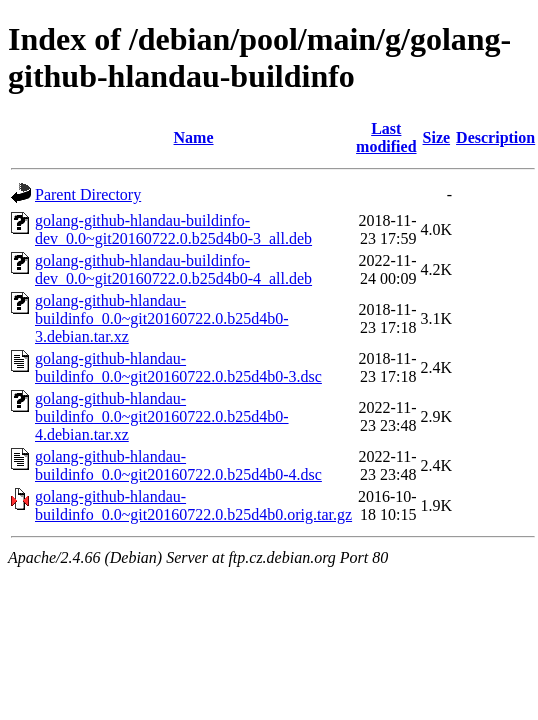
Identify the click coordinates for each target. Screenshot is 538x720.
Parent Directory (88, 194)
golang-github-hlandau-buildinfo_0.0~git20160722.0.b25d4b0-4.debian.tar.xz (162, 416)
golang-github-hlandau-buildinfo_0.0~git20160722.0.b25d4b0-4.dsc (178, 465)
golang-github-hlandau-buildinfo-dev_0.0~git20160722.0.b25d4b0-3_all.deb (173, 229)
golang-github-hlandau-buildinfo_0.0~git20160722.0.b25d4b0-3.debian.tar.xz (162, 318)
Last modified (386, 137)
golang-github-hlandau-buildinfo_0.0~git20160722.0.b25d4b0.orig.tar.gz (193, 505)
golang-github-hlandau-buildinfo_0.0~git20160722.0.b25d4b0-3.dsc (178, 367)
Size (437, 137)
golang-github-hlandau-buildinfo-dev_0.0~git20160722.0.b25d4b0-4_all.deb (173, 269)
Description (495, 137)
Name (194, 137)
